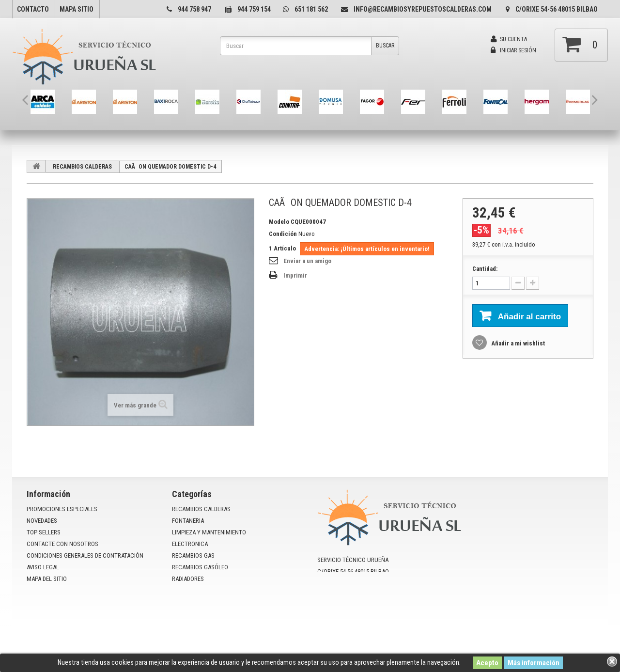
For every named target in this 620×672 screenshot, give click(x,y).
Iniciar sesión (513, 50)
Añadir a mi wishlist (517, 343)
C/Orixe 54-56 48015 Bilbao (557, 9)
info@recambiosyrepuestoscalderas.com (423, 9)
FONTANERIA (188, 521)
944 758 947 (194, 9)
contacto (33, 9)
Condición (283, 234)
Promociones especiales (62, 509)
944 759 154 (254, 9)
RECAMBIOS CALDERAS (82, 167)
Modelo (279, 222)
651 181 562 (311, 9)
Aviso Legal (43, 567)
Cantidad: (485, 269)
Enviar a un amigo (307, 261)
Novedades (42, 521)
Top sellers (44, 532)
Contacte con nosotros (62, 544)
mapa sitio (77, 9)
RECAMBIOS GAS (193, 555)
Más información (534, 663)
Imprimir (295, 275)
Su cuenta (509, 39)
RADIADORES (188, 579)
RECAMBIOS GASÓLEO (200, 567)
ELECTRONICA (190, 544)
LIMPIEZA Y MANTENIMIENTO (209, 532)
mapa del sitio (47, 579)
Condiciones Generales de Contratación (85, 555)
